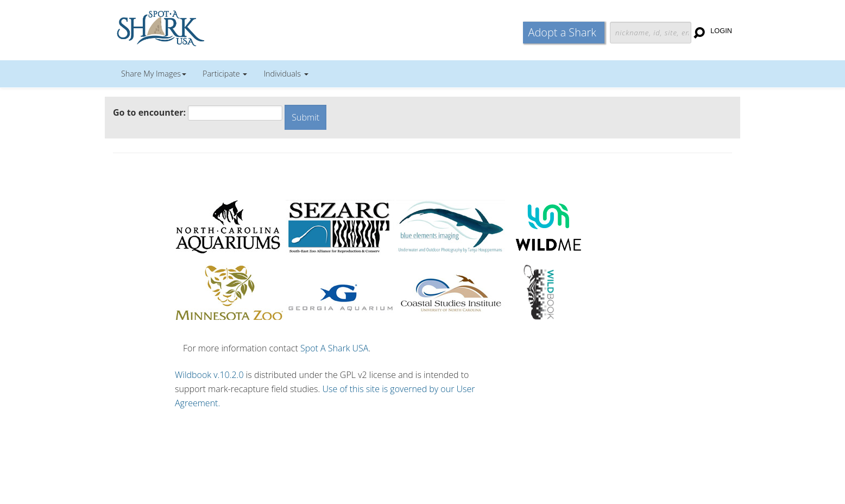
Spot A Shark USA (335, 348)
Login (721, 31)
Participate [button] (225, 74)
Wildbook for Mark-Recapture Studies (208, 27)
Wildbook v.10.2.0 (209, 375)
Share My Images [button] (154, 74)
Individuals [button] (286, 74)
